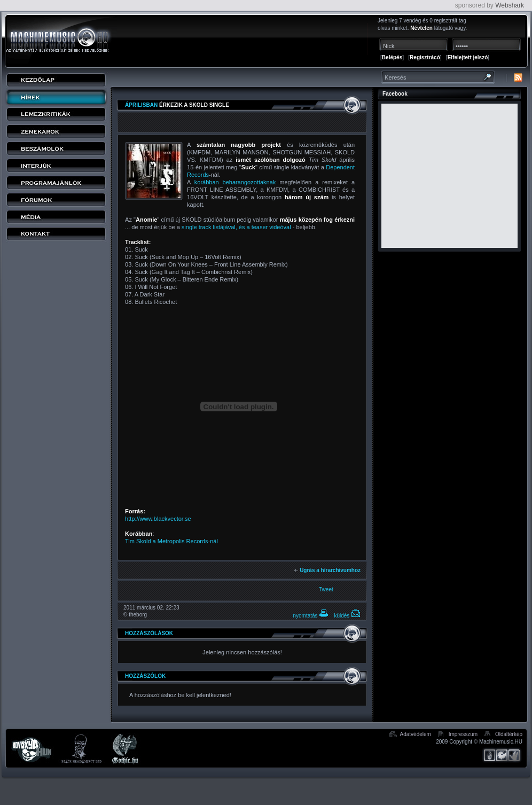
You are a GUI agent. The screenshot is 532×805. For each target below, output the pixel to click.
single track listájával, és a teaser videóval (236, 227)
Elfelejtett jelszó (468, 57)
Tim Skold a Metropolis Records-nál (171, 541)
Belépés (392, 57)
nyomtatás (311, 616)
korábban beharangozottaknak (235, 182)
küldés (347, 616)
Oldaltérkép (509, 734)
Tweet (326, 589)
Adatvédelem (416, 734)
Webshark (510, 5)
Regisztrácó (425, 57)
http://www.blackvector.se (158, 519)
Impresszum (463, 734)
